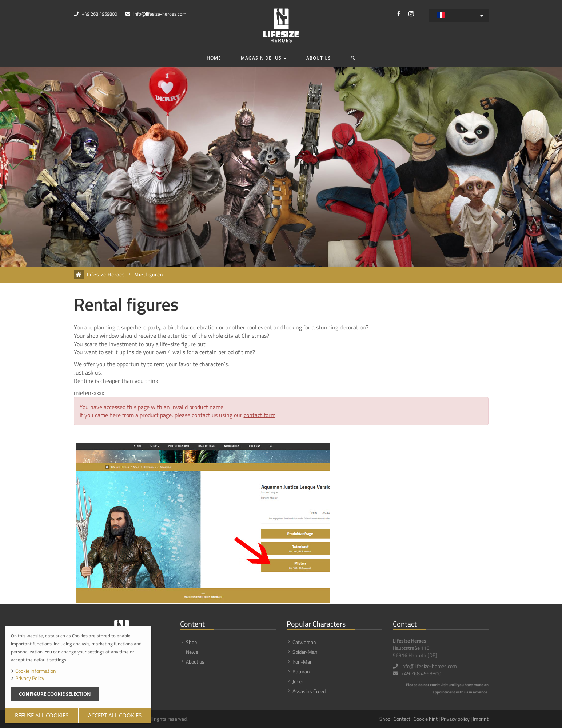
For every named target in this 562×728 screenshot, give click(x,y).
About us (319, 58)
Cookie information (36, 671)
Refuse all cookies (42, 715)
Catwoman (304, 642)
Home (214, 58)
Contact (402, 719)
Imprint (481, 719)
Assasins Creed (309, 691)
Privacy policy (455, 719)
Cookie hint (426, 719)
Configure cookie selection (55, 694)
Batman (301, 671)
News (192, 652)
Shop (191, 642)
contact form (260, 415)
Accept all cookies (115, 715)
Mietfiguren (149, 275)
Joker (298, 681)
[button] (353, 58)
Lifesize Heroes (106, 275)
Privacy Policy (30, 678)
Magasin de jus (264, 58)
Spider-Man (305, 652)
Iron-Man (303, 662)
